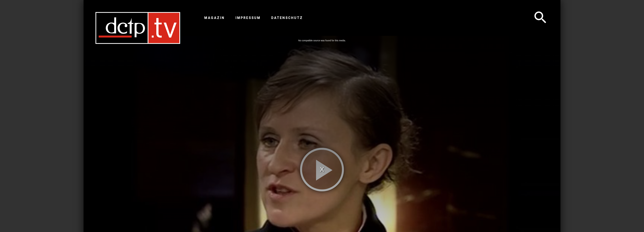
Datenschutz (287, 18)
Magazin (215, 18)
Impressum (248, 18)
